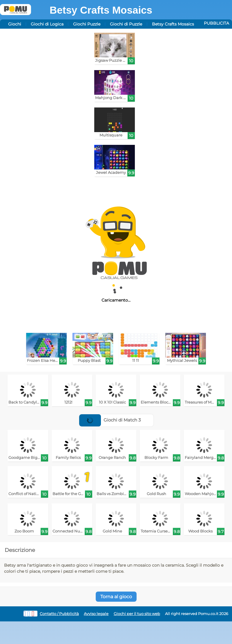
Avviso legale (96, 614)
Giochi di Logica (47, 24)
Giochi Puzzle (87, 24)
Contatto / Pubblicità (59, 614)
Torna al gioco (116, 597)
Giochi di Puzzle (126, 24)
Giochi (15, 24)
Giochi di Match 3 (110, 420)
